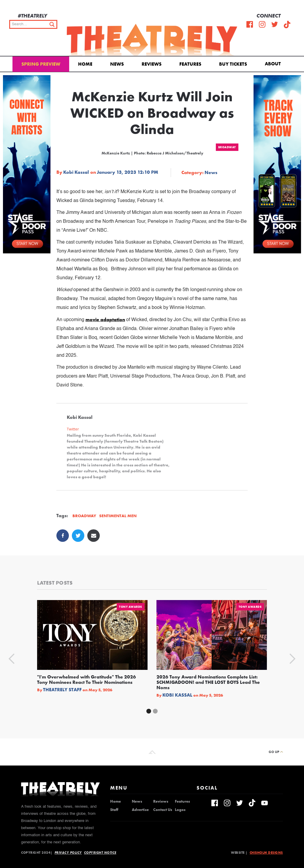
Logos (180, 810)
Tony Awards (131, 607)
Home (85, 64)
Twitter (73, 429)
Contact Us (163, 810)
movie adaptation (105, 319)
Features (190, 64)
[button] (274, 63)
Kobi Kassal (76, 172)
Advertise (140, 810)
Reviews (152, 64)
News (117, 64)
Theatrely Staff (62, 690)
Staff (114, 810)
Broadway (227, 147)
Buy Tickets (233, 64)
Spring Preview (41, 64)
